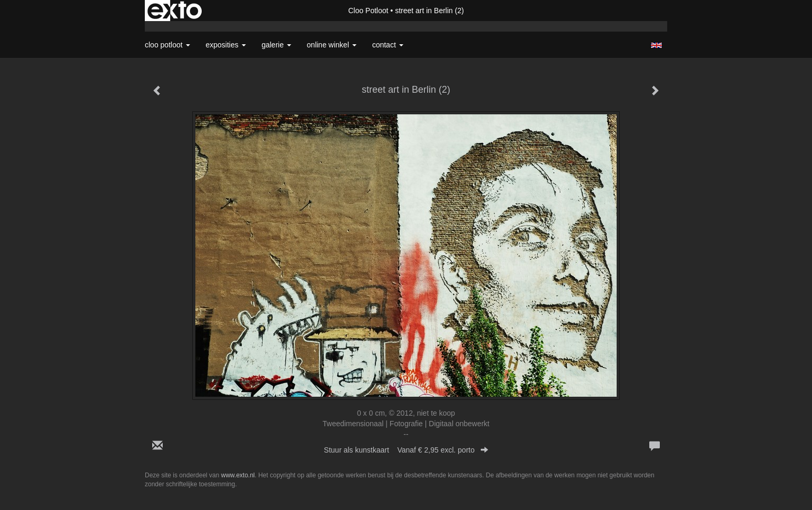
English (656, 45)
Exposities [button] (226, 45)
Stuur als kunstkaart (406, 450)
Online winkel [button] (332, 45)
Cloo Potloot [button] (167, 45)
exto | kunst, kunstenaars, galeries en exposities (175, 11)
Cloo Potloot (368, 11)
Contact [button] (388, 45)
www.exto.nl (238, 475)
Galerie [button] (276, 45)
